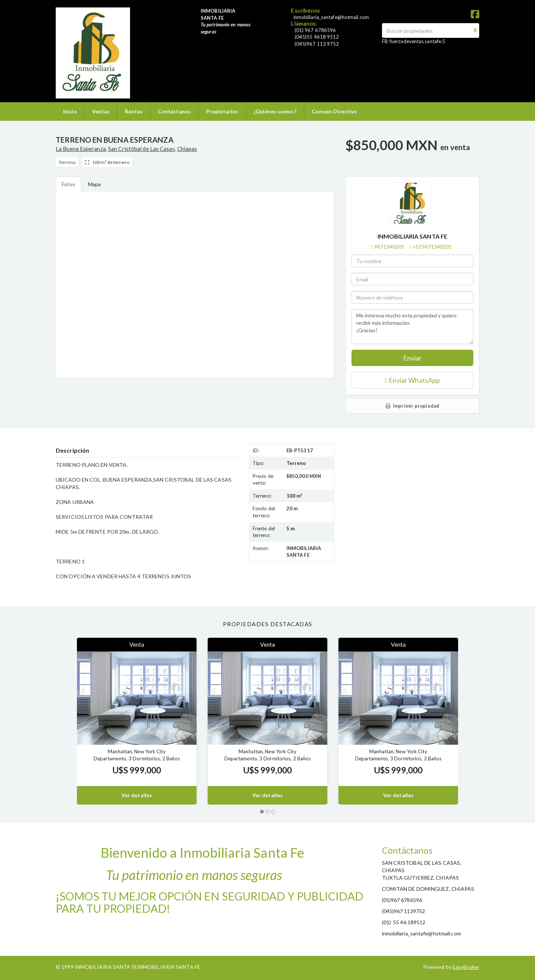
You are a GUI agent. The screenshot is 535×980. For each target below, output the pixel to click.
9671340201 (389, 247)
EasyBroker (466, 967)
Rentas (134, 111)
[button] (66, 721)
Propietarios (222, 111)
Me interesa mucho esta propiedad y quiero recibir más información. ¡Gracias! (412, 327)
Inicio (70, 111)
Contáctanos (174, 111)
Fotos (69, 184)
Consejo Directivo (335, 111)
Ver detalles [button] (137, 795)
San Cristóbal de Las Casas (142, 149)
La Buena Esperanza (81, 149)
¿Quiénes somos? (275, 111)
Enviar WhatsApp (412, 380)
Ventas (101, 111)
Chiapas (187, 149)
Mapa (94, 184)
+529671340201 (432, 247)
